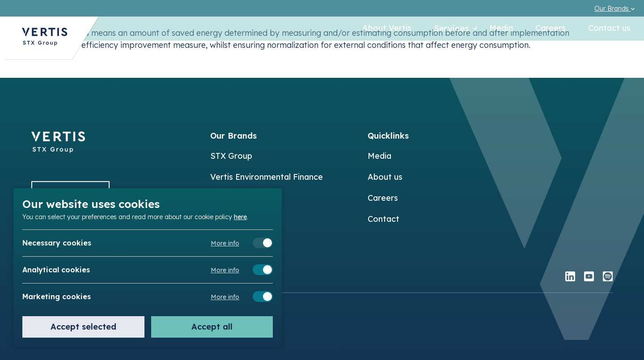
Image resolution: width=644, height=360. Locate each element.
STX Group (231, 156)
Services (446, 29)
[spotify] (608, 277)
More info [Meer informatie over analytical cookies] (225, 270)
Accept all (212, 327)
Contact (383, 219)
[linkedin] (570, 277)
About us (385, 177)
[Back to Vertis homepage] (45, 42)
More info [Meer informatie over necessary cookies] (225, 243)
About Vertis (377, 29)
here (240, 216)
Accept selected (83, 327)
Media (501, 29)
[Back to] (58, 150)
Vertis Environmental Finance (267, 177)
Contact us (609, 29)
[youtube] (589, 277)
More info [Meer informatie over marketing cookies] (225, 297)
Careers (551, 29)
